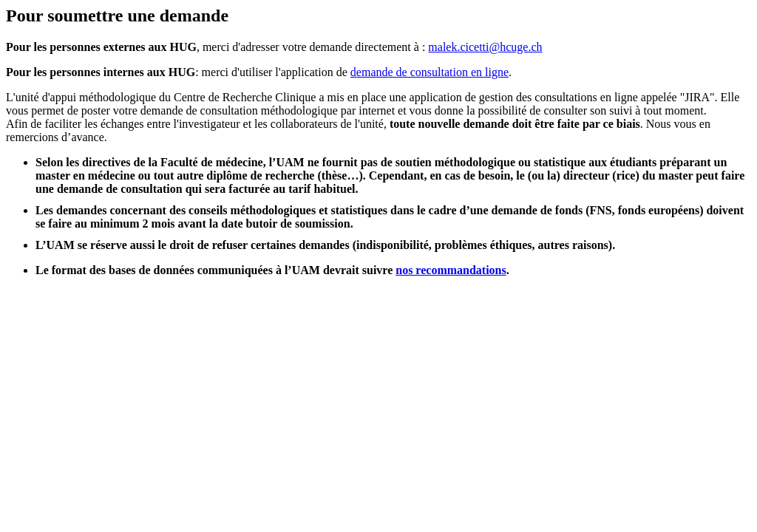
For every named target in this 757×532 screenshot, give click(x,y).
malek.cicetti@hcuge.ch (485, 47)
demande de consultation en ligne (430, 72)
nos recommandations (451, 270)
